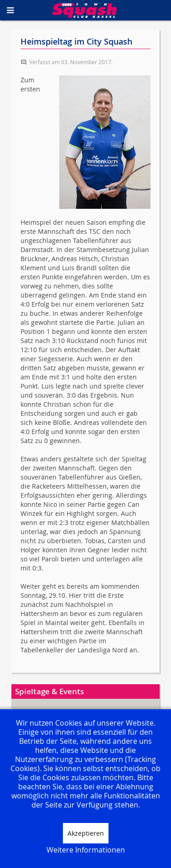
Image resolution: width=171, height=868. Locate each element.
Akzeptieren (86, 833)
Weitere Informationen (86, 850)
